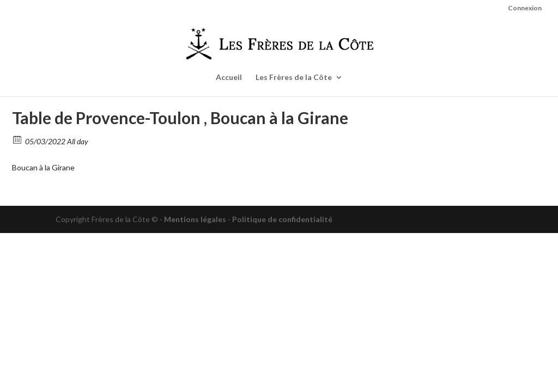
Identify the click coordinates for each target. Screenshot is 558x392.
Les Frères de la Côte (294, 78)
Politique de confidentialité (282, 219)
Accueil (229, 78)
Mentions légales (195, 219)
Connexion (525, 8)
